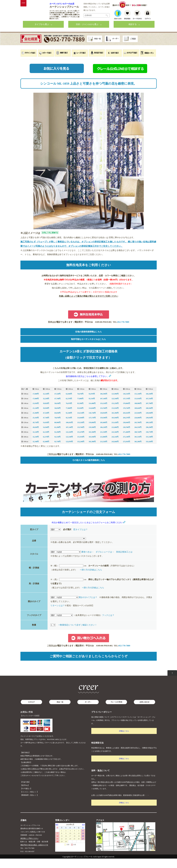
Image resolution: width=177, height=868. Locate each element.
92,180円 (69, 422)
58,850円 (57, 418)
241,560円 (115, 441)
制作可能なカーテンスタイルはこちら (88, 349)
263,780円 (138, 432)
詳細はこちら (124, 740)
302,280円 (138, 451)
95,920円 (80, 418)
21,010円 (36, 413)
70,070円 (57, 427)
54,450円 (46, 432)
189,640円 (138, 418)
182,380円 (92, 451)
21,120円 (36, 418)
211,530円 (104, 441)
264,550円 (138, 437)
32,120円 (46, 403)
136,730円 (92, 422)
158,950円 (104, 422)
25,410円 (36, 427)
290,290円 (149, 437)
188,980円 (138, 413)
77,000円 (80, 408)
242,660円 (115, 451)
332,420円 (149, 451)
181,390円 (115, 422)
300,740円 (138, 441)
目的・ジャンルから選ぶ (87, 34)
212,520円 (104, 451)
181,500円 (92, 441)
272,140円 (127, 446)
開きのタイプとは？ (88, 607)
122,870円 (69, 451)
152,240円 (81, 451)
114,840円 (92, 418)
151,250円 (115, 413)
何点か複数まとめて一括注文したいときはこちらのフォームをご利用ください (88, 532)
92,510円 (92, 408)
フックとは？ (108, 625)
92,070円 (92, 403)
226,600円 (138, 427)
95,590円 (80, 413)
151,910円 (138, 408)
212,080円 (115, 437)
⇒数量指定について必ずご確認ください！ (77, 634)
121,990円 (115, 403)
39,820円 (46, 413)
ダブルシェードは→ (105, 561)
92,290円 (57, 441)
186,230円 (104, 437)
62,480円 (46, 451)
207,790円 (149, 413)
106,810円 (69, 432)
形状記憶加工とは (124, 561)
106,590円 (104, 403)
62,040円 (69, 403)
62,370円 (69, 408)
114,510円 (81, 422)
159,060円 (92, 432)
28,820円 (36, 437)
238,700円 (127, 437)
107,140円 (104, 408)
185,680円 (104, 432)
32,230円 (46, 408)
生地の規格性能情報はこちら (88, 341)
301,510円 (138, 446)
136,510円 (127, 403)
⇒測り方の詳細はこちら (91, 579)
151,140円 (138, 403)
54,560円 (46, 437)
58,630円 (57, 413)
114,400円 (92, 413)
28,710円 (36, 432)
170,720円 (127, 418)
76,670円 (80, 403)
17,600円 (36, 403)
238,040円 (127, 432)
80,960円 (57, 432)
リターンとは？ (58, 615)
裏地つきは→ (87, 561)
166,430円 (149, 403)
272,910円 (127, 451)
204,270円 (127, 427)
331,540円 (149, 446)
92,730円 (57, 451)
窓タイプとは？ (80, 539)
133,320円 (81, 432)
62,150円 (46, 441)
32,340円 (36, 451)
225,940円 (138, 422)
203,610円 (127, 422)
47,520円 (57, 403)
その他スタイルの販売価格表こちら (89, 470)
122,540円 (115, 408)
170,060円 (127, 413)
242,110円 (115, 446)
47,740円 (57, 408)
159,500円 (104, 427)
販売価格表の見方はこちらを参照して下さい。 (88, 386)
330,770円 (149, 441)
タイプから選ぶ (42, 34)
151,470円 (81, 441)
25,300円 (36, 422)
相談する (133, 34)
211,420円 (115, 432)
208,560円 (149, 418)
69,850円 (57, 422)
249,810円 (149, 427)
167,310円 (149, 408)
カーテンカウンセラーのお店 (62, 4)
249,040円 (149, 422)
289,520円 (149, 432)
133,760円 (104, 418)
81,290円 (57, 437)
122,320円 (69, 441)
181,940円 (115, 427)
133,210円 (104, 413)
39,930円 (46, 418)
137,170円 (127, 408)
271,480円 (127, 441)
